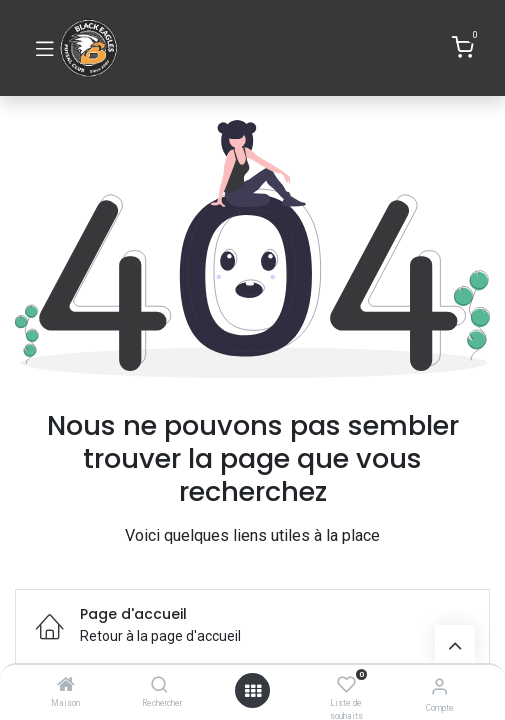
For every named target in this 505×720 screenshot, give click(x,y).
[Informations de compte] (439, 686)
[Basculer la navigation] (45, 48)
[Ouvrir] (253, 691)
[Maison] (66, 686)
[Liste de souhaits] (346, 685)
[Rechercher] (159, 686)
